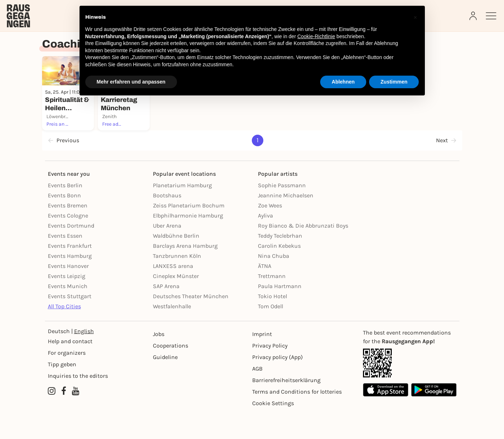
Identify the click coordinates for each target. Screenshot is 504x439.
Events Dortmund (71, 251)
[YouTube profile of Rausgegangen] (76, 417)
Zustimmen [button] (394, 82)
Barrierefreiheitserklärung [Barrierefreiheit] (286, 406)
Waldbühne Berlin (176, 261)
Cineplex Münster (176, 302)
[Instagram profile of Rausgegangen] (52, 417)
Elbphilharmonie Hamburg (188, 241)
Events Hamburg (70, 281)
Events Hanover (68, 292)
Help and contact (70, 367)
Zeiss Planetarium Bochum (189, 231)
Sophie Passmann (282, 211)
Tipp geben (62, 390)
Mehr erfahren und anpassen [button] (131, 82)
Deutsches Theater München (191, 322)
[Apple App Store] (386, 415)
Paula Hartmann (280, 312)
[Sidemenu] (491, 16)
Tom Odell (271, 332)
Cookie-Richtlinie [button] (316, 36)
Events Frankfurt (70, 271)
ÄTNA (265, 292)
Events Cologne (68, 241)
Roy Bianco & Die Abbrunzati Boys (303, 251)
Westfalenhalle (172, 332)
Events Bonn (64, 221)
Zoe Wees (270, 231)
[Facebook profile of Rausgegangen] (64, 417)
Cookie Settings (273, 429)
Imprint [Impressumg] (262, 360)
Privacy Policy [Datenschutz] (270, 371)
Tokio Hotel (273, 322)
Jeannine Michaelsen (286, 221)
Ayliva (265, 241)
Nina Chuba (274, 281)
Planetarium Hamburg (182, 211)
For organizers (67, 378)
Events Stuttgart (70, 322)
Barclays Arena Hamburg (185, 271)
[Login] (474, 16)
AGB (257, 394)
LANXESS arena (173, 292)
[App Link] (410, 389)
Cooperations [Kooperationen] (171, 371)
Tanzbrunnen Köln (177, 281)
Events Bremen (68, 231)
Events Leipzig (67, 302)
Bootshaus (167, 221)
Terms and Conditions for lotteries (297, 417)
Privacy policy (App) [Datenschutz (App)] (278, 383)
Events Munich (68, 312)
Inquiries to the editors (78, 401)
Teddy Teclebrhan (280, 261)
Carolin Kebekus (279, 271)
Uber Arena (167, 251)
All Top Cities (64, 332)
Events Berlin (65, 211)
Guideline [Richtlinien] (165, 383)
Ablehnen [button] (343, 82)
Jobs (159, 360)
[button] (416, 17)
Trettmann (272, 302)
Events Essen (65, 261)
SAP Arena (166, 312)
